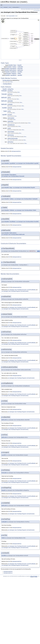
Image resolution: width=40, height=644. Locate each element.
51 (9, 392)
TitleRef (19, 74)
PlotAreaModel (13, 69)
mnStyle (9, 128)
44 (9, 426)
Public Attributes (37, 9)
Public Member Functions (30, 9)
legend (20, 60)
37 (9, 214)
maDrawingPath (11, 118)
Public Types (23, 9)
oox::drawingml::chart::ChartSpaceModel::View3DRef (27, 222)
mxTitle (9, 111)
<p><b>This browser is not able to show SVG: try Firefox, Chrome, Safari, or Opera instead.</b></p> (20, 39)
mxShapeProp (10, 89)
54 (9, 358)
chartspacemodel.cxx (17, 257)
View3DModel (13, 72)
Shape (15, 65)
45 (9, 511)
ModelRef (11, 65)
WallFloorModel (13, 70)
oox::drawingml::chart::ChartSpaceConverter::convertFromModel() (22, 290)
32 (9, 191)
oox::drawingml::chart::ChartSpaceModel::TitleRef (26, 210)
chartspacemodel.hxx (12, 16)
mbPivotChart (10, 142)
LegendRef (20, 75)
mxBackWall (10, 101)
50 (9, 305)
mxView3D (10, 108)
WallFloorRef (20, 70)
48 (9, 461)
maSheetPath (10, 121)
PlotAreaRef (20, 69)
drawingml (6, 7)
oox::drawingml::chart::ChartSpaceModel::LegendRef (27, 163)
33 (9, 202)
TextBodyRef (20, 67)
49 (9, 287)
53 (9, 323)
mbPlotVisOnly (11, 135)
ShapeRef (19, 65)
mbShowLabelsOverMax (13, 139)
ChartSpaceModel (16, 7)
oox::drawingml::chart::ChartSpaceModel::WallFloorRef (13, 234)
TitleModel (14, 74)
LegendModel (13, 75)
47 (9, 544)
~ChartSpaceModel (7, 84)
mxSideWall (10, 104)
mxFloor (9, 98)
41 (9, 528)
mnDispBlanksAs (11, 125)
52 (9, 409)
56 (9, 340)
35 (9, 238)
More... (12, 82)
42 (9, 479)
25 (9, 257)
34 (9, 180)
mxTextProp (10, 91)
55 (9, 376)
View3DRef (20, 72)
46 (9, 561)
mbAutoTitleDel (11, 132)
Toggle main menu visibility (2, 4)
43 (9, 443)
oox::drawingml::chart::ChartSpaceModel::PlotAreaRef (13, 176)
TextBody (14, 67)
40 (9, 494)
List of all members (37, 11)
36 (9, 225)
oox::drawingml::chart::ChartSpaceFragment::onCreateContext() (15, 291)
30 (8, 151)
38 (9, 167)
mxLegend (10, 115)
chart (10, 7)
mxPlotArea (10, 94)
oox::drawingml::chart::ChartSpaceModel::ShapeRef (24, 188)
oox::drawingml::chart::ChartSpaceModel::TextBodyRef (26, 199)
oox (1, 7)
